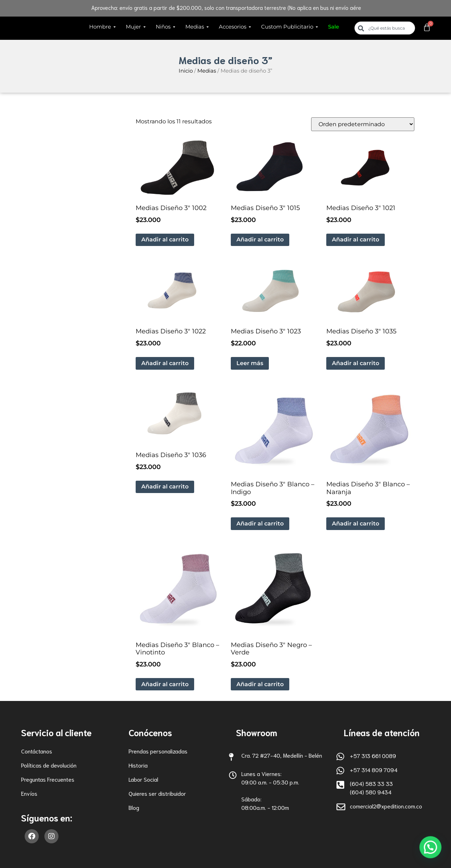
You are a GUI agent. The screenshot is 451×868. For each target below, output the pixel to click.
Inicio (186, 71)
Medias (207, 71)
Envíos (29, 793)
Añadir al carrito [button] (165, 239)
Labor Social (143, 779)
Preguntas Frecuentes (48, 779)
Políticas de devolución (49, 765)
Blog (134, 807)
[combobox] (385, 28)
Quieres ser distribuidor (157, 793)
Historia (138, 765)
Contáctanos (37, 751)
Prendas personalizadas (158, 751)
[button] (432, 853)
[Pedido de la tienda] (363, 124)
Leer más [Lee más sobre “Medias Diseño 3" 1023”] (250, 363)
